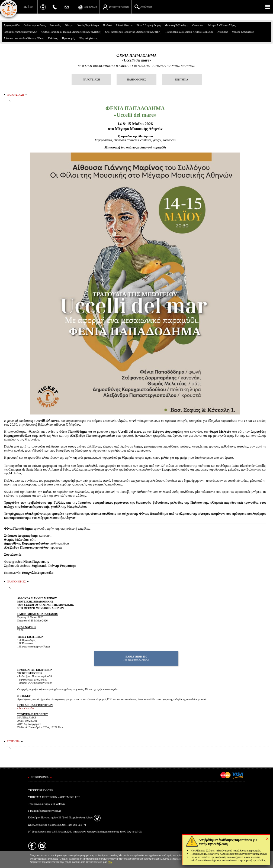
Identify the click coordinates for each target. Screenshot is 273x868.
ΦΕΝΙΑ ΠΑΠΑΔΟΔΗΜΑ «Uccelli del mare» (136, 58)
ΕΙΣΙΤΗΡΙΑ (182, 80)
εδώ (110, 862)
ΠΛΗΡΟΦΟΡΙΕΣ (137, 80)
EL (25, 7)
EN (31, 7)
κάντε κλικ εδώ (26, 708)
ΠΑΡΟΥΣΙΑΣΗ (91, 80)
